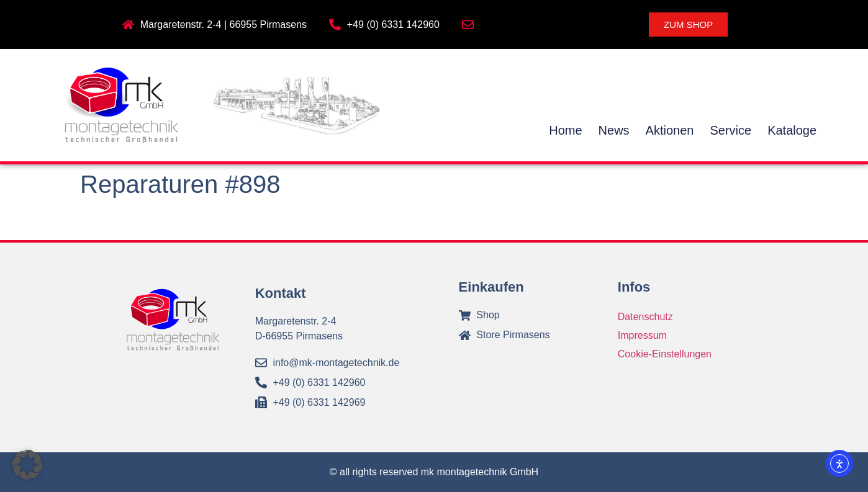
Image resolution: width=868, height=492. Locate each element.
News (614, 130)
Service (730, 130)
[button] (27, 465)
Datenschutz (645, 317)
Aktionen (670, 130)
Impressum (642, 335)
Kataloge (792, 130)
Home (565, 130)
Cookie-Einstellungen (665, 354)
